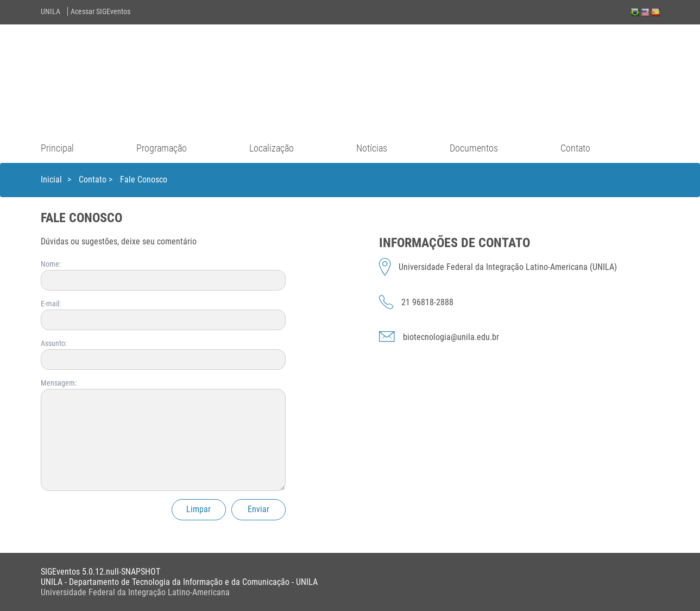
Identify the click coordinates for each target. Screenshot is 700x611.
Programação (162, 148)
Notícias (372, 148)
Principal (57, 148)
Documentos (474, 148)
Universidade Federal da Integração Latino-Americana (135, 592)
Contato (575, 148)
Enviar (258, 509)
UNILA (51, 11)
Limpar (198, 509)
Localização (272, 148)
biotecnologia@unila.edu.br (451, 337)
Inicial (51, 179)
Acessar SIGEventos (100, 11)
